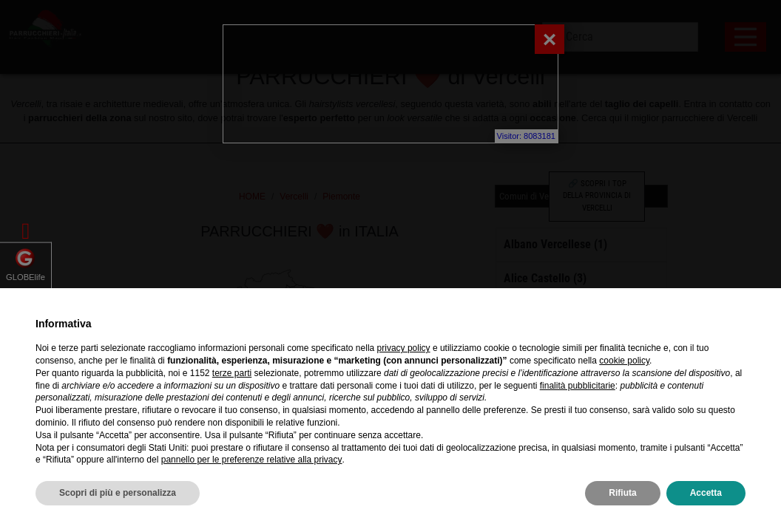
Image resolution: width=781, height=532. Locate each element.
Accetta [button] (706, 493)
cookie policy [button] (624, 361)
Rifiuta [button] (622, 493)
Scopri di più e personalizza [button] (118, 493)
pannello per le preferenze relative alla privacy (252, 460)
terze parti (232, 373)
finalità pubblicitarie (578, 386)
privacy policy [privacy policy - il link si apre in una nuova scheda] (404, 348)
